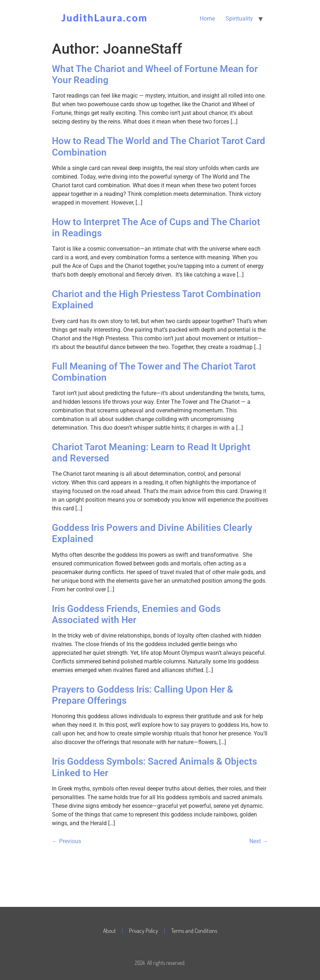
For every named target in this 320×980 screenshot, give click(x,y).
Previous (66, 841)
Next (259, 841)
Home (207, 19)
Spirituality (239, 19)
